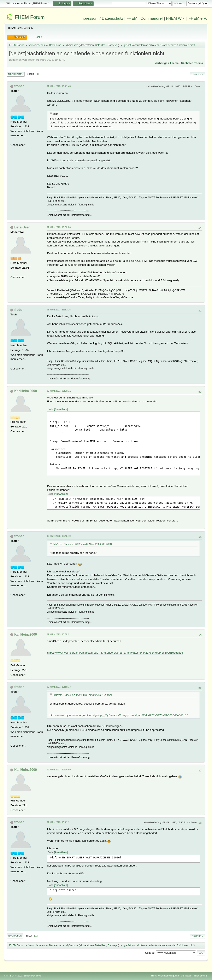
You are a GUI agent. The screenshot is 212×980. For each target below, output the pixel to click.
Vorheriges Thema (167, 63)
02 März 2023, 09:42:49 (59, 536)
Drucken (197, 75)
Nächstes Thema (192, 63)
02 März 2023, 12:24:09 (59, 770)
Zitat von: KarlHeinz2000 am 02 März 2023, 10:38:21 (82, 695)
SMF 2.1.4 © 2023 (13, 976)
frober (19, 86)
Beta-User (101, 45)
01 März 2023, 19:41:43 (59, 86)
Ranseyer (113, 45)
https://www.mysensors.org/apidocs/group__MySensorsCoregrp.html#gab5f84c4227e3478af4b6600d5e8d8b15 (115, 653)
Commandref (152, 18)
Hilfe (154, 976)
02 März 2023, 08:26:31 (59, 391)
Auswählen (61, 409)
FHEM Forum (30, 17)
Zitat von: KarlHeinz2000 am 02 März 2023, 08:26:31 (82, 544)
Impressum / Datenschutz (101, 18)
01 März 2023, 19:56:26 (59, 227)
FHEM (132, 18)
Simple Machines (32, 976)
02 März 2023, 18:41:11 (59, 822)
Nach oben (15, 936)
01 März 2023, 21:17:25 (59, 310)
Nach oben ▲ (201, 976)
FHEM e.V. (198, 18)
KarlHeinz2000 (26, 391)
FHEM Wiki (176, 18)
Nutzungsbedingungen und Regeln (175, 976)
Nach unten (16, 74)
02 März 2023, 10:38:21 (59, 634)
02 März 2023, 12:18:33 (59, 687)
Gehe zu (150, 953)
